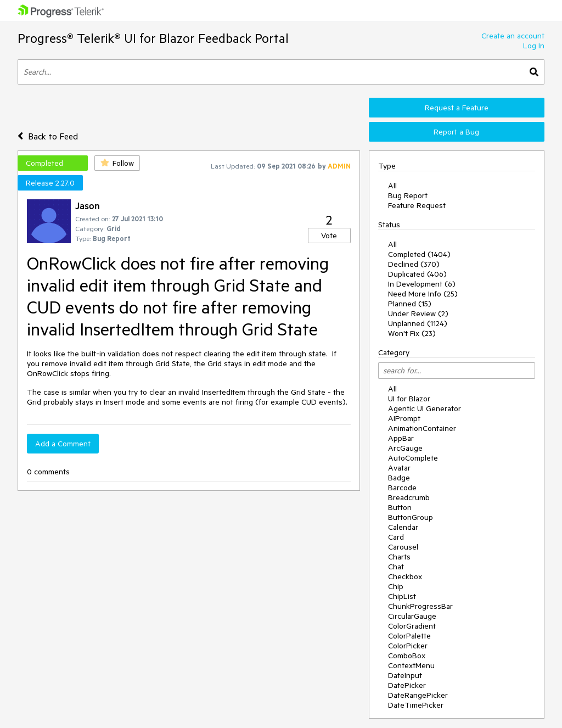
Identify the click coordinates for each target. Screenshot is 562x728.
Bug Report (408, 195)
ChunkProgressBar (420, 606)
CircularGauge (412, 616)
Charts (399, 557)
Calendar (403, 527)
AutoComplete (413, 458)
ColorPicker (408, 646)
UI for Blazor (409, 399)
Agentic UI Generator (425, 408)
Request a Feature (457, 108)
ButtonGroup (411, 517)
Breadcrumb (409, 497)
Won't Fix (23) (412, 333)
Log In (534, 46)
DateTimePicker (416, 705)
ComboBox (407, 656)
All (392, 186)
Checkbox (405, 576)
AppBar (401, 438)
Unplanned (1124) (418, 323)
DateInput (405, 675)
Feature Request (417, 205)
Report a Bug (456, 132)
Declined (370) (414, 264)
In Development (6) (422, 284)
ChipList (402, 596)
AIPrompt (404, 418)
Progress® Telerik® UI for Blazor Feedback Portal (153, 38)
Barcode (402, 488)
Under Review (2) (418, 313)
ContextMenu (411, 665)
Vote (329, 236)
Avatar (399, 468)
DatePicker (407, 685)
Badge (399, 478)
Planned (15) (410, 304)
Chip (396, 586)
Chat (396, 567)
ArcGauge (405, 448)
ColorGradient (412, 626)
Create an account (513, 36)
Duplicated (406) (417, 274)
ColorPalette (409, 636)
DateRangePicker (418, 695)
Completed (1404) (419, 254)
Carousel (403, 547)
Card (396, 537)
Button (400, 507)
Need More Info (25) (423, 294)
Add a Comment (63, 444)
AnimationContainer (422, 428)
